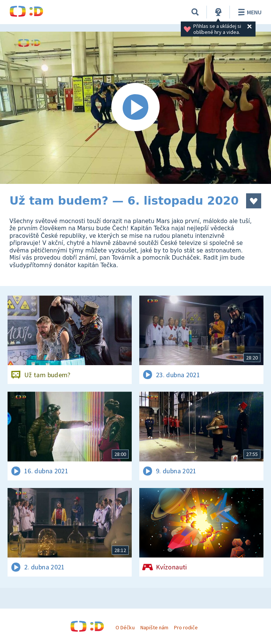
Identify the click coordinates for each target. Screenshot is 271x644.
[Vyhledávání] (195, 12)
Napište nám (154, 627)
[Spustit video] (135, 108)
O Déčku (125, 627)
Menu (249, 12)
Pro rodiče (186, 627)
